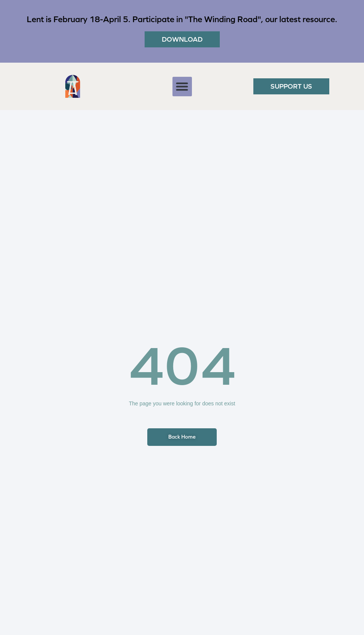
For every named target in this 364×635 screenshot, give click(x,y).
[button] (182, 87)
